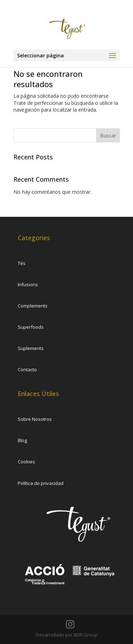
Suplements (31, 348)
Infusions (28, 284)
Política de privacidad (41, 483)
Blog (22, 440)
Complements (33, 306)
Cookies (26, 462)
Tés (22, 263)
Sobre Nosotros (35, 419)
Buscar (108, 135)
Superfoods (31, 327)
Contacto (27, 369)
